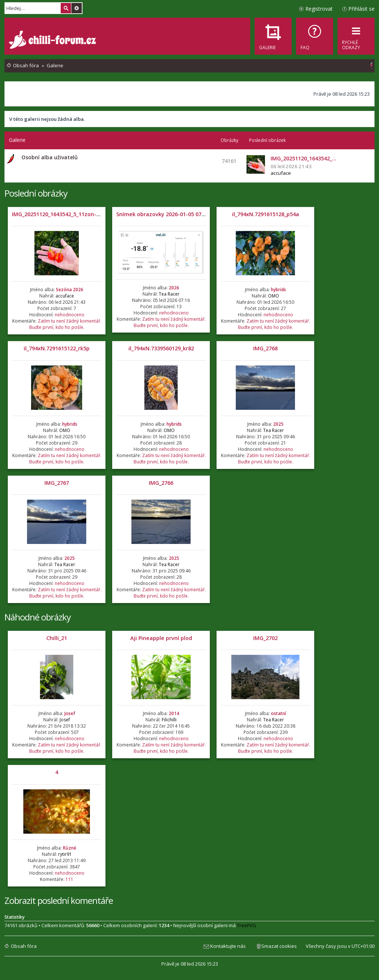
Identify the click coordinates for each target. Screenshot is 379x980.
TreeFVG (246, 925)
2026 (174, 288)
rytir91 (65, 854)
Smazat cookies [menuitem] (279, 946)
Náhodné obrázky (38, 617)
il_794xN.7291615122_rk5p (57, 348)
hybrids (279, 290)
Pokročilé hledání (77, 8)
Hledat (66, 8)
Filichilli (169, 720)
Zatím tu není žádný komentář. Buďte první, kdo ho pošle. (65, 324)
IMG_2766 (161, 483)
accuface (281, 173)
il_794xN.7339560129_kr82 (161, 348)
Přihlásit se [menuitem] (361, 9)
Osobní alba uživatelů (50, 157)
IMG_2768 (265, 348)
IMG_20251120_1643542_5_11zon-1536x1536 (67, 214)
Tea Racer (169, 294)
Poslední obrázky (36, 193)
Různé (70, 848)
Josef (70, 713)
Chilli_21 (57, 638)
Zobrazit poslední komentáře (59, 900)
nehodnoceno (70, 315)
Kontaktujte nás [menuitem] (228, 946)
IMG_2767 (57, 483)
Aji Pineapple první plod (161, 638)
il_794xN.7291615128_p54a (266, 214)
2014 (174, 713)
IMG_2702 (265, 638)
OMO (274, 296)
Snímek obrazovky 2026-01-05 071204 (165, 214)
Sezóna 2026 (70, 290)
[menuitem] (315, 36)
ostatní (279, 713)
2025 (278, 424)
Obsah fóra (24, 946)
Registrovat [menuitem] (319, 9)
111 (69, 879)
